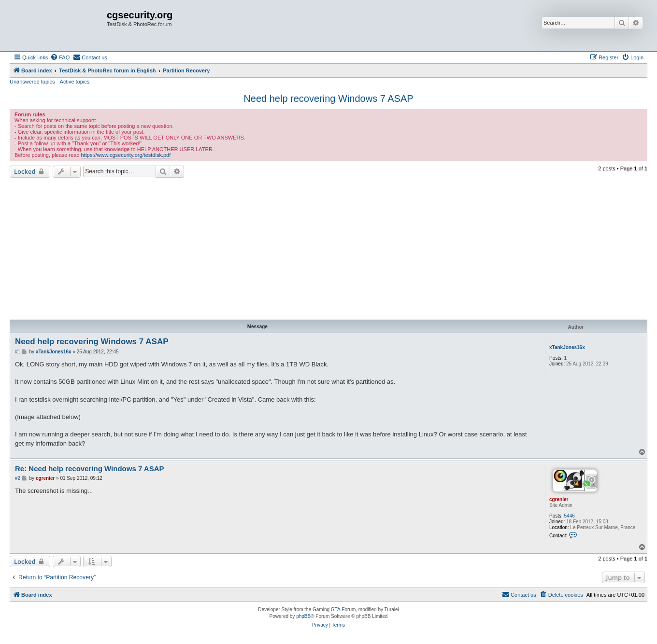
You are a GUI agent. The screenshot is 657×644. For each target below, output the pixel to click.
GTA (336, 609)
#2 (18, 478)
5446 (570, 516)
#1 (18, 352)
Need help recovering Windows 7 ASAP (328, 98)
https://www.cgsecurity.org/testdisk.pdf (126, 155)
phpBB (303, 616)
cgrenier (559, 499)
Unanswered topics (32, 82)
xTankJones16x (567, 347)
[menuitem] (60, 57)
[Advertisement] (328, 250)
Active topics (75, 82)
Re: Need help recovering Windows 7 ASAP (90, 469)
